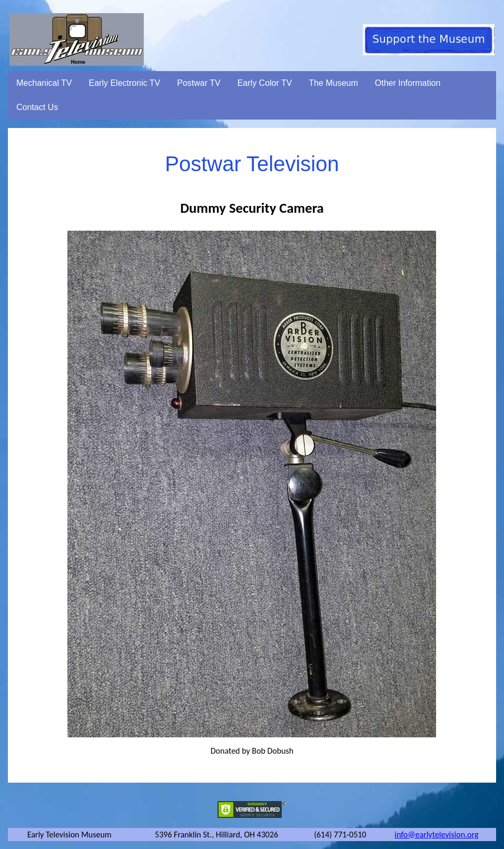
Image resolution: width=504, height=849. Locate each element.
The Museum (333, 83)
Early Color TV (265, 83)
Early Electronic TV (125, 83)
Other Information (408, 83)
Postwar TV (199, 83)
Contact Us (37, 107)
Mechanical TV (44, 83)
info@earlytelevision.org (436, 835)
